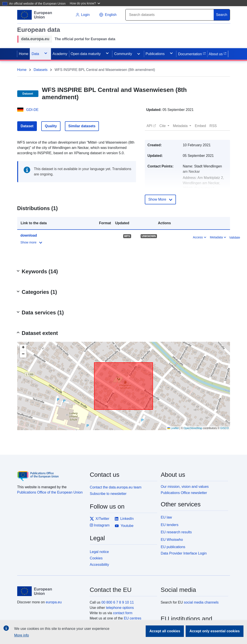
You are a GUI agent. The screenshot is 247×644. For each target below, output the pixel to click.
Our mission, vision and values (185, 487)
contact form (123, 613)
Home (22, 70)
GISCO (225, 428)
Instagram (100, 525)
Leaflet (173, 428)
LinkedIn (124, 519)
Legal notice (99, 552)
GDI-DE (32, 110)
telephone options (120, 608)
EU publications (173, 547)
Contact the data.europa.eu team (116, 487)
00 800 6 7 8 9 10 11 (118, 602)
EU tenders (170, 525)
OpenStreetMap (193, 428)
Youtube (124, 526)
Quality (51, 126)
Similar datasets (82, 126)
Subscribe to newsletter (108, 494)
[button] (86, 3)
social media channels (201, 602)
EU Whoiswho (172, 540)
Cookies (96, 558)
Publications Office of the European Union (50, 492)
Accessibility (99, 565)
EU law (166, 517)
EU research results (176, 532)
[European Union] (51, 591)
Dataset (27, 126)
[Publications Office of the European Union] (51, 473)
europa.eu (54, 602)
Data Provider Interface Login (184, 553)
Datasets (41, 70)
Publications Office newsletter (184, 493)
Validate (235, 237)
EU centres (133, 618)
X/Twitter (100, 519)
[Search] (170, 15)
